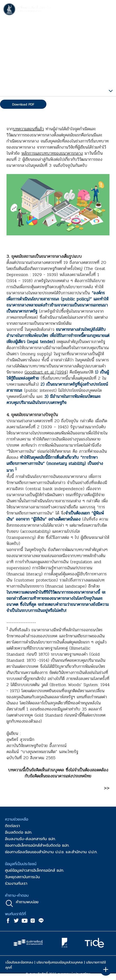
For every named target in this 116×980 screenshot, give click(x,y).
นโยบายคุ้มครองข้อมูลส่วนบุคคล (60, 962)
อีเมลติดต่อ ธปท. (19, 832)
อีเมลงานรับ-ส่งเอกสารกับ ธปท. (30, 839)
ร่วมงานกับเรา (16, 883)
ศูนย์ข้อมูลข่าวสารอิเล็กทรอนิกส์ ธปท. (34, 870)
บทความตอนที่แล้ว (28, 129)
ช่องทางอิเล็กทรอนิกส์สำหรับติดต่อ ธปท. (37, 845)
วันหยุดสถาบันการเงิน (22, 877)
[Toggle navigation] (108, 10)
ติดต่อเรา (12, 826)
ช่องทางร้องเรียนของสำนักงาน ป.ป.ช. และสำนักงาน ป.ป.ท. (51, 852)
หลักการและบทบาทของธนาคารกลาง (52, 153)
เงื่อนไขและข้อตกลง (19, 962)
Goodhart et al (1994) (46, 372)
